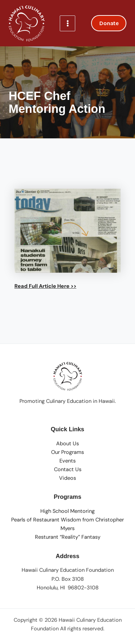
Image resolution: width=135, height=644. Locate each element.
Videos (67, 478)
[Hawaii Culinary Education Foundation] (27, 23)
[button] (109, 23)
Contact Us (68, 470)
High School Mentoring (67, 511)
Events (67, 461)
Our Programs (67, 452)
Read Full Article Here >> (45, 286)
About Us (67, 444)
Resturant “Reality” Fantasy (68, 537)
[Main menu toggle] (68, 23)
